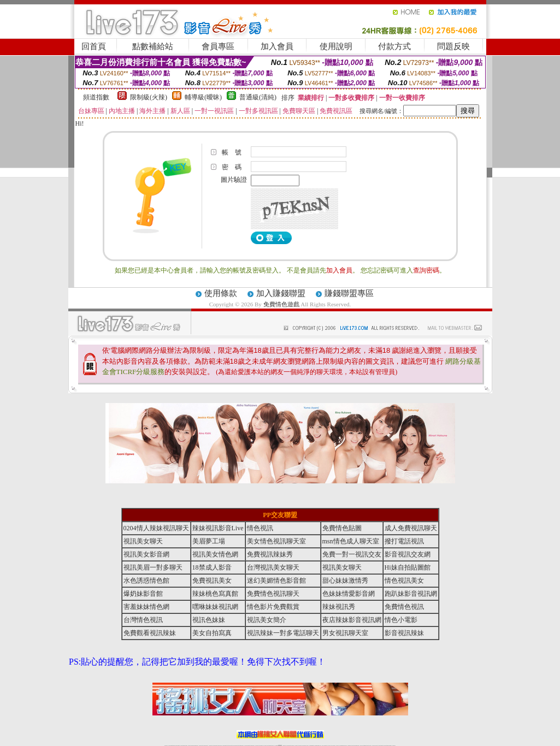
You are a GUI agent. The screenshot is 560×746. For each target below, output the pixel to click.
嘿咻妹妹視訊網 (215, 607)
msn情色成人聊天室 (351, 541)
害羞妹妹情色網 (146, 607)
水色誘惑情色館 (146, 581)
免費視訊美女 (212, 581)
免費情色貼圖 (342, 528)
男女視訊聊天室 (345, 633)
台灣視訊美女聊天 (273, 567)
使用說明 (336, 46)
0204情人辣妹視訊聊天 (156, 528)
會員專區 (218, 46)
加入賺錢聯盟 (281, 293)
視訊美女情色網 (215, 554)
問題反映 (453, 46)
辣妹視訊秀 (339, 607)
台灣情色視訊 (143, 620)
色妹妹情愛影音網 (349, 594)
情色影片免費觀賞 (273, 607)
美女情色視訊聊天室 (276, 541)
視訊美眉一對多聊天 (153, 567)
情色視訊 (260, 528)
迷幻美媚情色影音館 (276, 581)
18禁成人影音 (212, 567)
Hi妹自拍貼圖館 (408, 567)
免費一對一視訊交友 (352, 554)
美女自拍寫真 (212, 633)
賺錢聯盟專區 (349, 293)
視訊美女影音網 (146, 554)
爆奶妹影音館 (143, 594)
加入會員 (277, 46)
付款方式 (394, 46)
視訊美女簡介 (267, 620)
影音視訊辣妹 (404, 633)
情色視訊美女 (404, 581)
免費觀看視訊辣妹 (150, 633)
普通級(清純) (258, 97)
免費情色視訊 (404, 607)
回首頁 (94, 46)
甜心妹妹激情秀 (345, 581)
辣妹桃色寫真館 (215, 594)
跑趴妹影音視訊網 (411, 594)
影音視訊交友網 (408, 554)
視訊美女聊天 (143, 541)
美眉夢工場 (209, 541)
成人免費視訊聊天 (411, 528)
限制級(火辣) (149, 97)
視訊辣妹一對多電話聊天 (283, 633)
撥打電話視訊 (404, 541)
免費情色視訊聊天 (273, 594)
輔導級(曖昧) (203, 97)
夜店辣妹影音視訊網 (352, 620)
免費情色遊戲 (281, 304)
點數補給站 (153, 46)
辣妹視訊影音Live (218, 528)
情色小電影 (401, 620)
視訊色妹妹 (209, 620)
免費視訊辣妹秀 (270, 554)
